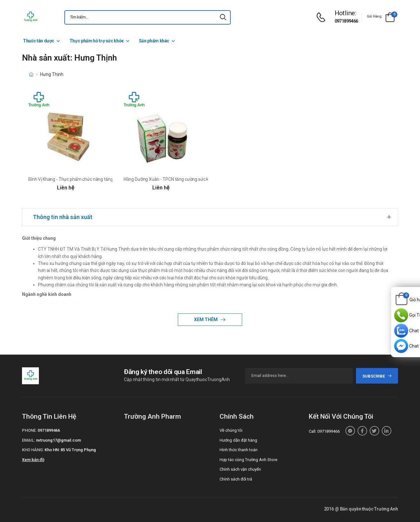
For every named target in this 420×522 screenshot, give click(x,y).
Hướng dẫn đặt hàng (238, 440)
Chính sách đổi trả (236, 479)
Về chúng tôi (231, 430)
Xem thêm (206, 320)
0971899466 (346, 21)
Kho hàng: (33, 450)
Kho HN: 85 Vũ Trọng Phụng (70, 450)
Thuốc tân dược (39, 41)
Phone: (29, 430)
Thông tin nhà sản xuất (63, 217)
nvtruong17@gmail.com (58, 440)
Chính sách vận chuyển (240, 469)
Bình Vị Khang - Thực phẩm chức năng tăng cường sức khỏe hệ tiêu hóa (98, 179)
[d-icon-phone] (322, 17)
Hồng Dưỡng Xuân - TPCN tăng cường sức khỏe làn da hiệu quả (185, 179)
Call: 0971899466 (324, 431)
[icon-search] (223, 17)
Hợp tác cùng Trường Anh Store (248, 460)
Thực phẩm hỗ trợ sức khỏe (97, 41)
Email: (29, 440)
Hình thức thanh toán (239, 450)
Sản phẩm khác (154, 41)
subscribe (377, 376)
